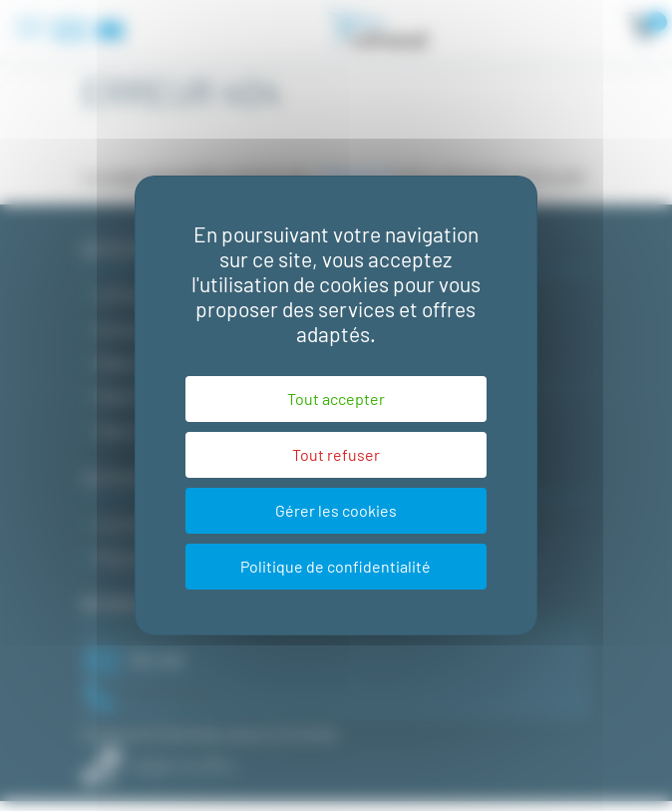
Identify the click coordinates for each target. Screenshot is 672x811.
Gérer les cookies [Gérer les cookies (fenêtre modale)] (336, 510)
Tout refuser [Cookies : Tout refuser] (336, 454)
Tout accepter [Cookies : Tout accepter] (336, 399)
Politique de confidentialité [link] (336, 566)
